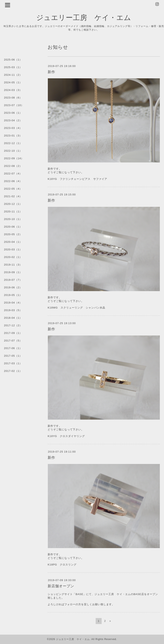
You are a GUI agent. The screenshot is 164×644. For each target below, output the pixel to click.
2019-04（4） (13, 303)
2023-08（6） (13, 98)
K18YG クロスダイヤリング (66, 436)
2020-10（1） (13, 219)
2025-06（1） (13, 60)
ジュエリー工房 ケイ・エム (84, 17)
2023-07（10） (14, 105)
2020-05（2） (13, 234)
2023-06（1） (13, 113)
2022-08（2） (13, 166)
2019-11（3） (13, 265)
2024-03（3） (13, 90)
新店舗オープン (61, 586)
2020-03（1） (13, 249)
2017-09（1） (13, 333)
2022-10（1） (13, 151)
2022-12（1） (13, 143)
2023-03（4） (13, 128)
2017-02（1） (13, 371)
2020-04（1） (13, 242)
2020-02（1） (13, 257)
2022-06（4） (13, 181)
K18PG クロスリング (62, 565)
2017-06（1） (13, 348)
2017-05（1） (13, 356)
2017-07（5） (13, 341)
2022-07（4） (13, 174)
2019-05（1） (13, 295)
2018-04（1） (13, 318)
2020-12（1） (13, 204)
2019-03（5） (13, 310)
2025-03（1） (13, 67)
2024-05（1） (13, 82)
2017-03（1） (13, 363)
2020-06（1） (13, 227)
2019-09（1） (13, 272)
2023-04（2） (13, 120)
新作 (51, 72)
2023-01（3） (13, 136)
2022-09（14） (14, 158)
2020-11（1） (13, 212)
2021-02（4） (13, 196)
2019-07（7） (13, 280)
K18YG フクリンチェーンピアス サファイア (79, 179)
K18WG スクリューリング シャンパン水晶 (76, 308)
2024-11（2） (13, 75)
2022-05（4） (13, 189)
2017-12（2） (13, 325)
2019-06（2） (13, 287)
